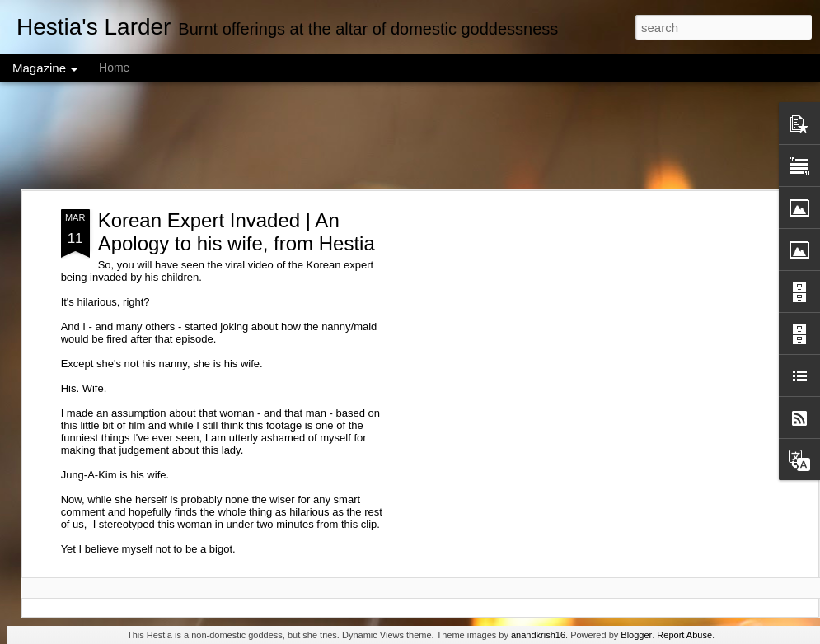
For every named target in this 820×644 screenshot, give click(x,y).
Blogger (636, 635)
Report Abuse (684, 635)
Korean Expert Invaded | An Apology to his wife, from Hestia (237, 232)
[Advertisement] (410, 136)
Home (114, 68)
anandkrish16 (538, 635)
